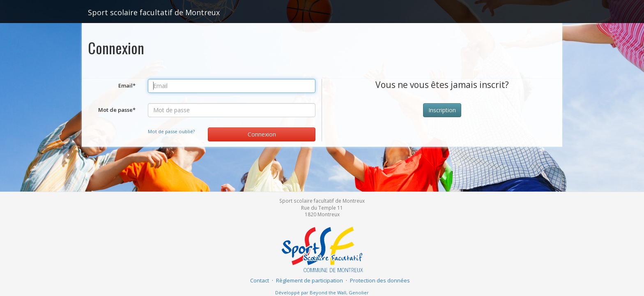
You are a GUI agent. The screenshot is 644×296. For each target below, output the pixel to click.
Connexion (262, 134)
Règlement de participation (309, 280)
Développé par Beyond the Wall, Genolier (322, 293)
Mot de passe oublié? (171, 131)
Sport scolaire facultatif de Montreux (154, 12)
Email (127, 86)
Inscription (442, 110)
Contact (260, 280)
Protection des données (380, 280)
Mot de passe (117, 110)
